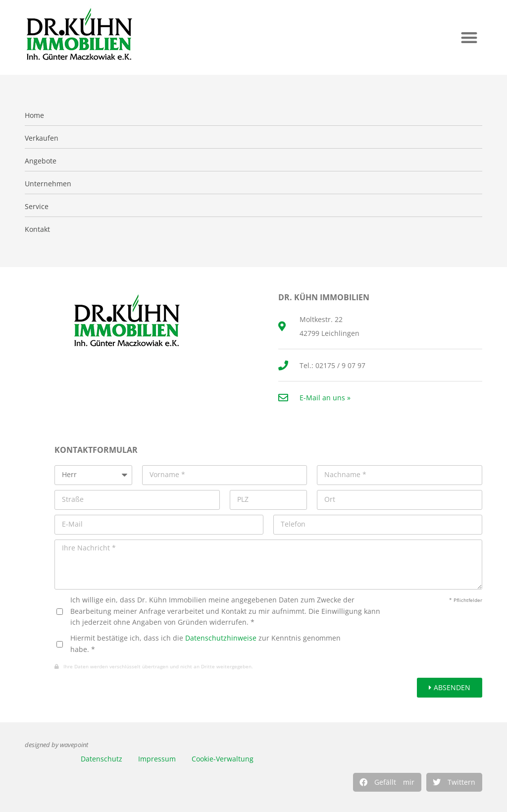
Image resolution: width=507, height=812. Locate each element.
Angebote (41, 161)
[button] (469, 37)
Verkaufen (42, 138)
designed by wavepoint (56, 745)
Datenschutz (101, 759)
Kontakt (37, 229)
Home (34, 115)
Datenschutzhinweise (221, 638)
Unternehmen (48, 184)
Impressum (157, 759)
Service (37, 207)
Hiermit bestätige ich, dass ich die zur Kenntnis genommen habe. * (205, 643)
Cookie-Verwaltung (223, 759)
